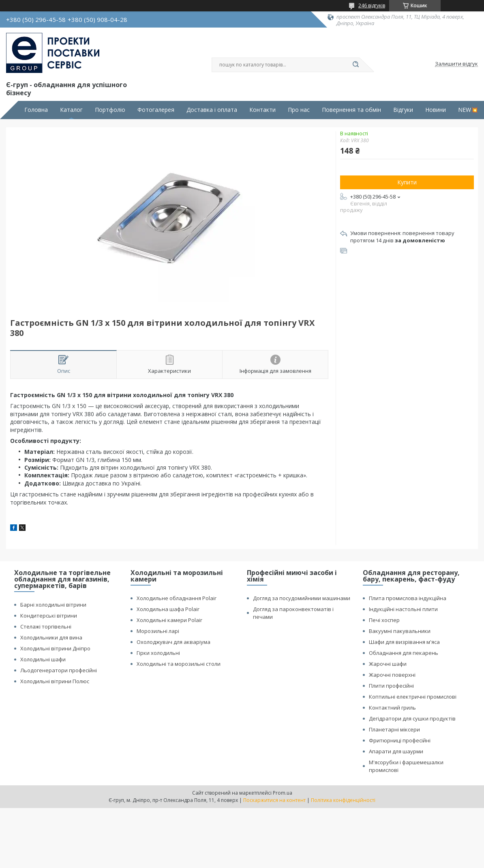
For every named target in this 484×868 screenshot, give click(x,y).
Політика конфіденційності (343, 800)
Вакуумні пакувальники (400, 631)
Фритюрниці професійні (400, 740)
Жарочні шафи (388, 664)
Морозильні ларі (158, 631)
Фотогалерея (156, 110)
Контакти (262, 110)
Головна (36, 110)
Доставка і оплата (212, 110)
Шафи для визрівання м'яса (404, 642)
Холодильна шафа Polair (168, 609)
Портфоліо (110, 110)
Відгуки (403, 110)
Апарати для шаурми (396, 751)
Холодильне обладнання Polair (177, 598)
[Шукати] (356, 65)
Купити (407, 182)
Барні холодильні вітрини (53, 605)
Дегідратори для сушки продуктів (412, 718)
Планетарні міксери (394, 729)
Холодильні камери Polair (169, 620)
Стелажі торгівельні (46, 626)
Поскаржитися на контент (274, 800)
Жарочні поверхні (392, 675)
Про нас (299, 110)
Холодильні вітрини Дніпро (55, 648)
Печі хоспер (384, 620)
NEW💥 (468, 110)
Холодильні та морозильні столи (179, 664)
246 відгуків (372, 5)
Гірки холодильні (158, 653)
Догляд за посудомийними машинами (302, 598)
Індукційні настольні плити (403, 609)
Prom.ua (283, 793)
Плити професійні (391, 686)
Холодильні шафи (43, 659)
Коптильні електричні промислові (413, 697)
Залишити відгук (456, 64)
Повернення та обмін (351, 110)
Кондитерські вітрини (49, 616)
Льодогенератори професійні (59, 670)
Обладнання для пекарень (404, 653)
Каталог (71, 110)
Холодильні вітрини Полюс (55, 681)
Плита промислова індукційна (408, 598)
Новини (436, 110)
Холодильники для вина (51, 637)
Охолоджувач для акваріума (173, 642)
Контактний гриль (392, 708)
